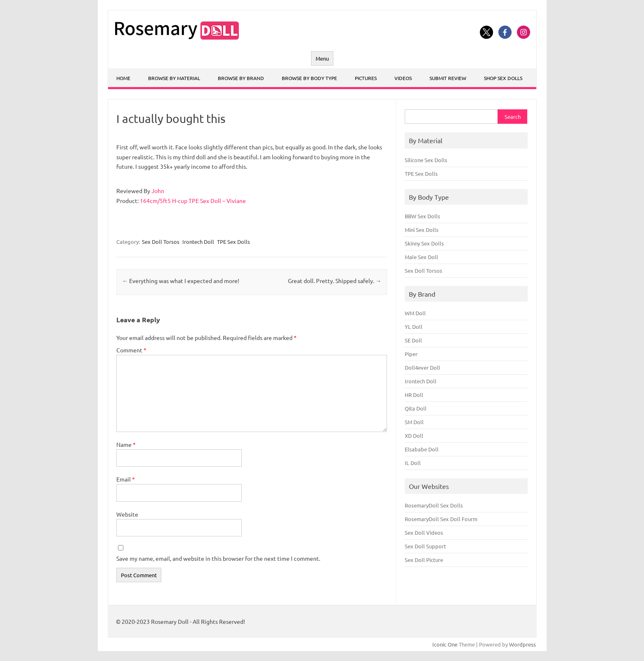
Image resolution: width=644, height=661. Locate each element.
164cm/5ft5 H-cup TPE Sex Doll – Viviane (193, 201)
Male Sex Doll (421, 257)
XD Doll (414, 436)
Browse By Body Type (309, 78)
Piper (411, 354)
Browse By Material (174, 78)
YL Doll (414, 327)
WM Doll (415, 313)
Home (123, 78)
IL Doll (413, 463)
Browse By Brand (241, 78)
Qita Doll (416, 408)
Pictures (366, 78)
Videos (403, 78)
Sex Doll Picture (424, 560)
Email (126, 479)
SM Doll (414, 422)
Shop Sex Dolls (503, 78)
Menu (322, 58)
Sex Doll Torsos (161, 242)
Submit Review (448, 78)
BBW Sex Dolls (422, 216)
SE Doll (413, 340)
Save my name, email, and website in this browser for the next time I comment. (218, 558)
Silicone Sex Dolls (426, 160)
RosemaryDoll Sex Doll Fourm (441, 519)
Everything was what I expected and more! (181, 281)
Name (126, 444)
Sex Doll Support (425, 546)
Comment (131, 350)
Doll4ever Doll (422, 367)
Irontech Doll (198, 242)
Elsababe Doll (422, 449)
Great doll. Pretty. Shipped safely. (335, 281)
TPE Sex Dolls (234, 242)
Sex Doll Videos (424, 532)
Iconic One (445, 644)
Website (127, 514)
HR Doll (414, 395)
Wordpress (523, 644)
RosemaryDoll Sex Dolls (434, 505)
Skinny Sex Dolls (424, 243)
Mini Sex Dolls (422, 230)
